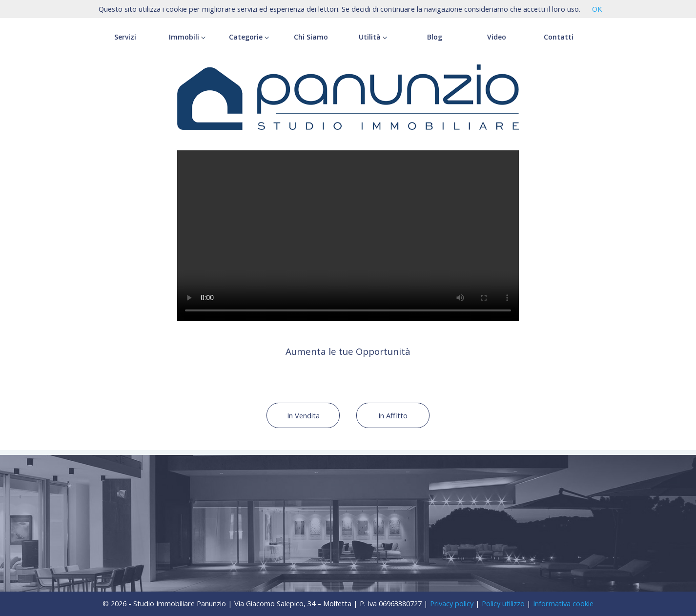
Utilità (373, 37)
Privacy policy (452, 603)
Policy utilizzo (503, 603)
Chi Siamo (311, 37)
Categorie (249, 37)
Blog (435, 37)
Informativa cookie (563, 603)
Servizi (125, 37)
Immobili (187, 37)
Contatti (559, 37)
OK (597, 9)
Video (497, 37)
